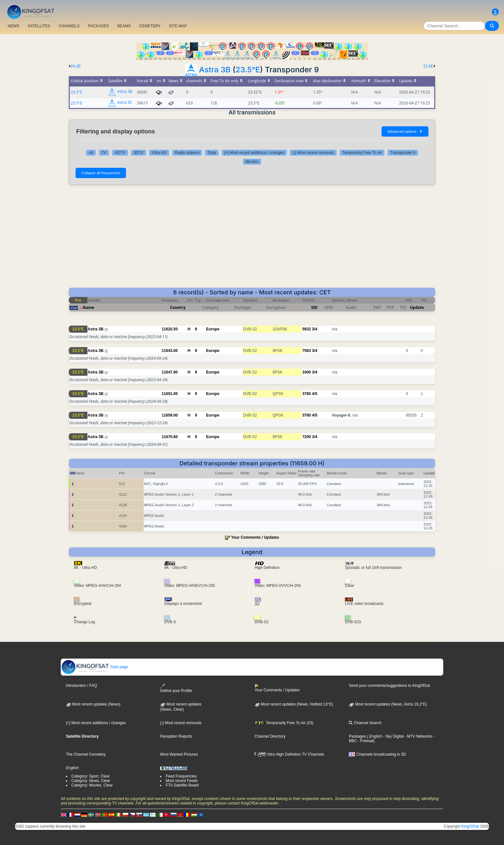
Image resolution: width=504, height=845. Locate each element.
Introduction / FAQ (81, 686)
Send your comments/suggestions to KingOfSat (389, 686)
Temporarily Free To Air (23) (284, 723)
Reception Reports (176, 736)
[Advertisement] (252, 239)
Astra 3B (215, 70)
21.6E (428, 66)
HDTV (120, 153)
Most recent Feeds (181, 781)
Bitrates (252, 162)
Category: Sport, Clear (90, 776)
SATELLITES (39, 26)
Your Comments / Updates (255, 537)
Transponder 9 (403, 153)
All (91, 153)
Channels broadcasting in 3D (377, 754)
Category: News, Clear (91, 781)
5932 (306, 329)
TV (104, 153)
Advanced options (405, 131)
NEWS (14, 26)
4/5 (315, 394)
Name (88, 307)
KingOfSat (470, 826)
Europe (213, 329)
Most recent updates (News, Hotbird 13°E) (294, 704)
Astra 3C (125, 103)
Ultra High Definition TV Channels (289, 754)
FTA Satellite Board (182, 785)
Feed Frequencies (181, 776)
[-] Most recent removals (313, 153)
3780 (306, 394)
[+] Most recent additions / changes (254, 153)
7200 (306, 437)
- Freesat (365, 741)
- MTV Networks (418, 736)
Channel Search (365, 723)
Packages (357, 736)
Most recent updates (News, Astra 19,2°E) (388, 704)
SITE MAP (178, 26)
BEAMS (124, 26)
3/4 (315, 329)
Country (178, 307)
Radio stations (187, 153)
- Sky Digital (393, 736)
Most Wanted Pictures (179, 754)
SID (314, 307)
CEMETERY (150, 26)
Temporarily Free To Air (362, 153)
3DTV (139, 153)
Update (417, 307)
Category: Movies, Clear (92, 785)
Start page (95, 667)
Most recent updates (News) (93, 704)
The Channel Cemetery (86, 754)
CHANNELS (69, 26)
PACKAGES (99, 26)
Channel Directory (270, 736)
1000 (306, 372)
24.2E (76, 66)
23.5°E (248, 70)
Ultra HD (159, 153)
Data (212, 153)
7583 (306, 351)
